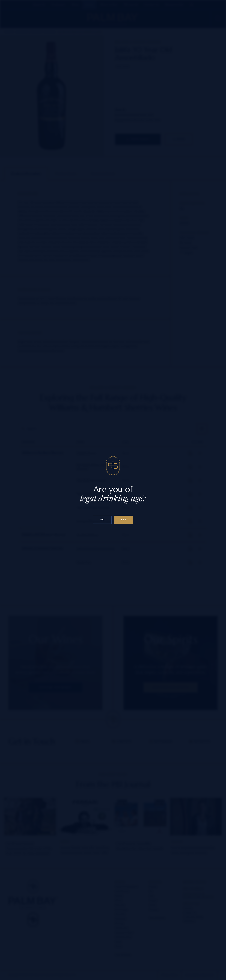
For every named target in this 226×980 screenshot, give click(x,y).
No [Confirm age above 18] (102, 520)
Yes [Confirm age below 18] (124, 520)
